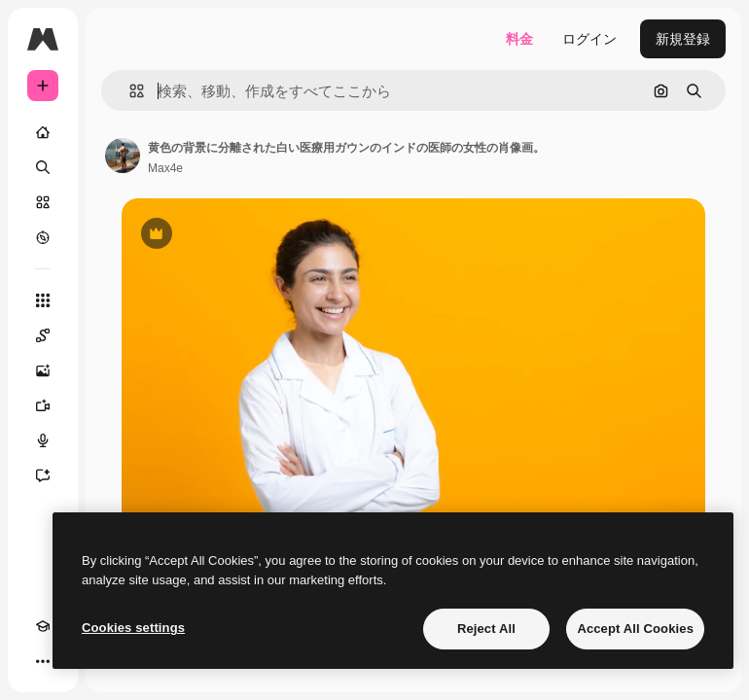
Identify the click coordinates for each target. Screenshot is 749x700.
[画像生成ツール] (43, 370)
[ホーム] (43, 132)
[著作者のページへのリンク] (123, 156)
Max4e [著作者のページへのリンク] (165, 168)
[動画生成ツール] (43, 405)
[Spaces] (43, 335)
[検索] (43, 167)
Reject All (486, 629)
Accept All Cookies (635, 629)
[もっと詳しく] (43, 237)
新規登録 (683, 39)
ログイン (589, 39)
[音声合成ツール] (43, 440)
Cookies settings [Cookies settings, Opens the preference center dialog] (133, 628)
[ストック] (43, 202)
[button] (129, 91)
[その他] (43, 661)
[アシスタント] (43, 475)
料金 (519, 39)
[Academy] (43, 626)
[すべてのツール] (43, 300)
